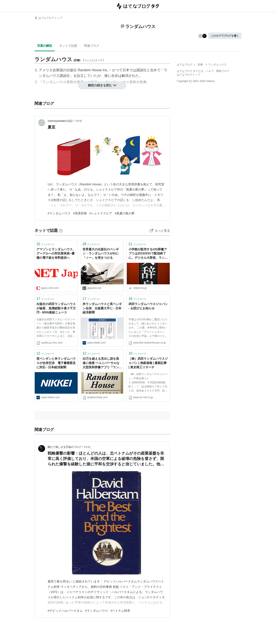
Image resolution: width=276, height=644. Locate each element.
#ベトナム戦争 (121, 611)
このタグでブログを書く (225, 36)
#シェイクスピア (101, 213)
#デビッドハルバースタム (65, 611)
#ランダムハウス (59, 213)
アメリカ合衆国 (51, 70)
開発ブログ (223, 71)
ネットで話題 (68, 46)
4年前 (87, 447)
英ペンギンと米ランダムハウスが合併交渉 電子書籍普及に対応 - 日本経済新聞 (56, 363)
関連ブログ (92, 46)
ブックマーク (45, 244)
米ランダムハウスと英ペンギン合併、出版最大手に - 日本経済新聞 (102, 308)
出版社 (72, 70)
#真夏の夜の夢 (125, 213)
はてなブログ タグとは (190, 71)
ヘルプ (210, 71)
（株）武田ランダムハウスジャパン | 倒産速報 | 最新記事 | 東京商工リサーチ (148, 363)
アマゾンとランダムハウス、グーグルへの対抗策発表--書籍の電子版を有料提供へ (56, 253)
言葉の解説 (45, 46)
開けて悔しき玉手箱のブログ (64, 447)
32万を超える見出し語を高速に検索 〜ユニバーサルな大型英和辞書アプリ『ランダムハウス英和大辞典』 (102, 363)
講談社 (141, 70)
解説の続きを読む (102, 85)
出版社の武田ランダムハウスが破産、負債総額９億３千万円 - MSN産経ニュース (56, 308)
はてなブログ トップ (48, 18)
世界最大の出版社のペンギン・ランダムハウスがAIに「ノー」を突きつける (101, 253)
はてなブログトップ (188, 75)
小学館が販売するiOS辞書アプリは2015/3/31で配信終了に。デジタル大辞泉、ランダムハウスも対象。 (148, 254)
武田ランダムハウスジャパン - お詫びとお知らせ (148, 306)
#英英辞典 (80, 213)
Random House (90, 70)
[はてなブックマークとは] (61, 231)
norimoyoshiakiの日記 (60, 121)
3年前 (79, 121)
